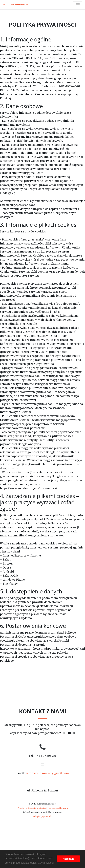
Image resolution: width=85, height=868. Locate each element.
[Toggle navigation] (78, 5)
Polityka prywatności (42, 816)
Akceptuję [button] (68, 859)
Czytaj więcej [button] (46, 863)
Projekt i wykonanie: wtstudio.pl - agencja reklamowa (43, 808)
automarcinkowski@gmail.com (47, 773)
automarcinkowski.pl (15, 5)
